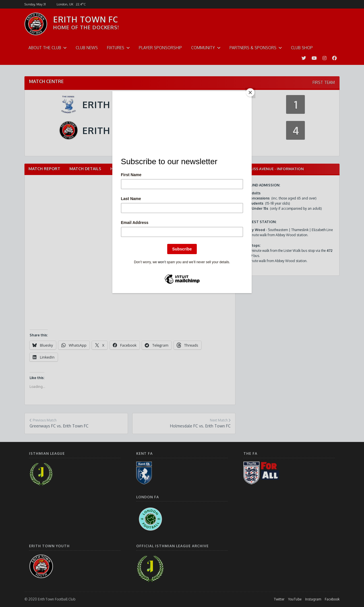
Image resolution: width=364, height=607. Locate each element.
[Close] (250, 92)
